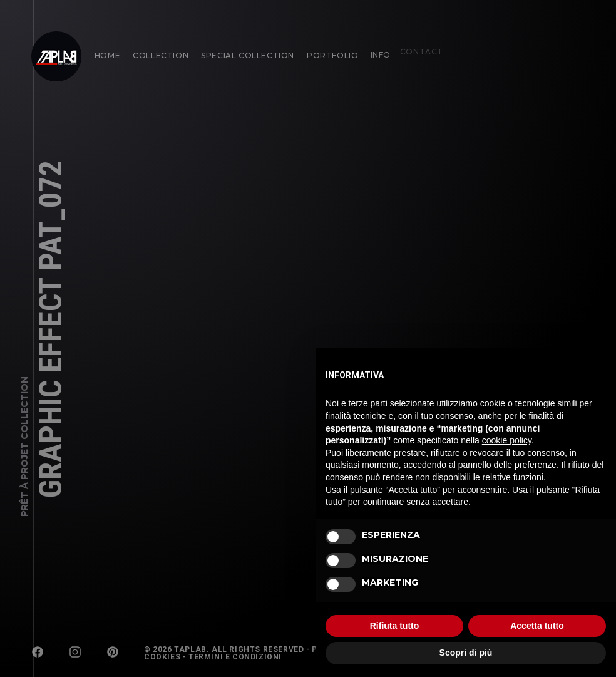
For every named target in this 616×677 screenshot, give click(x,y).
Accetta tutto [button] (537, 626)
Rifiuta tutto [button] (395, 626)
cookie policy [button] (507, 440)
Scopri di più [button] (466, 653)
